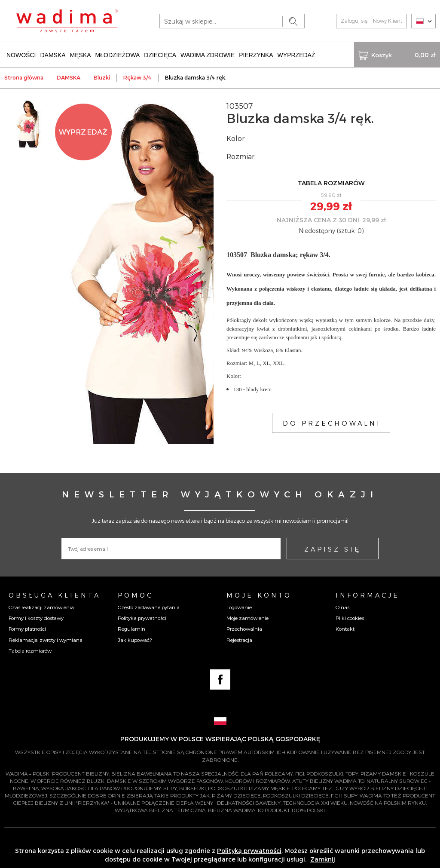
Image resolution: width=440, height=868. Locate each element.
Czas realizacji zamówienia (41, 607)
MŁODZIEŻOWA (118, 55)
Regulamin (131, 629)
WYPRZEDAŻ (296, 55)
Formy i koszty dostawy (36, 618)
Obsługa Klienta (55, 595)
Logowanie (239, 607)
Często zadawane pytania (149, 607)
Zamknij (323, 859)
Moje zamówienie (247, 618)
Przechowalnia (244, 629)
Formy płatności (27, 629)
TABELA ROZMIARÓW (331, 183)
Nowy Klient (388, 21)
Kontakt (345, 629)
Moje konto (259, 595)
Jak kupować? (135, 640)
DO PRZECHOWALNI (332, 423)
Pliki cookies (350, 618)
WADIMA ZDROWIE (208, 55)
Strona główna (24, 77)
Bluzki (102, 77)
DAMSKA (53, 55)
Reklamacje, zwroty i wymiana (46, 640)
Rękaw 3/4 (137, 77)
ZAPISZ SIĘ (333, 549)
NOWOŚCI (21, 55)
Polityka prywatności (142, 618)
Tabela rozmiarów (30, 650)
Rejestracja (239, 640)
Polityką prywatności (249, 851)
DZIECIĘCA (160, 55)
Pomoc (136, 595)
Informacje (368, 595)
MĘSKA (81, 55)
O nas (342, 607)
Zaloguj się (354, 21)
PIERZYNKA (256, 55)
